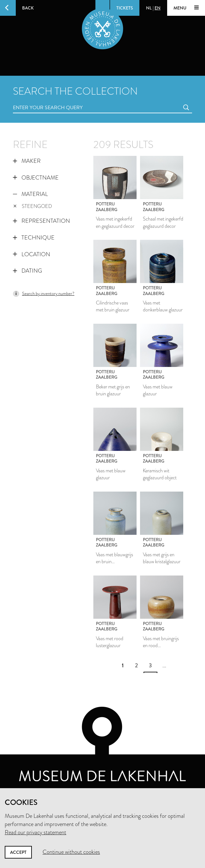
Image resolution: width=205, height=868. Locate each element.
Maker (27, 161)
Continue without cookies (71, 852)
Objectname (36, 178)
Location (32, 254)
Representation (41, 221)
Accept (18, 852)
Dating (27, 271)
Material (30, 194)
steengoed (33, 206)
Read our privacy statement (35, 832)
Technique (34, 238)
